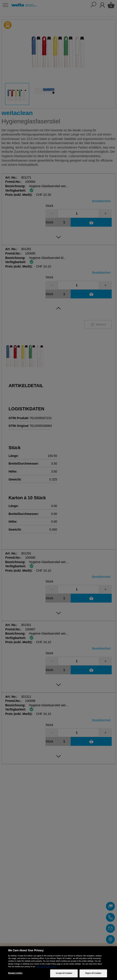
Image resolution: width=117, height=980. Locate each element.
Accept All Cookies (64, 973)
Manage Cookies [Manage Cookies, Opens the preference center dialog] (15, 973)
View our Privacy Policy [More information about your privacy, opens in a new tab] (46, 967)
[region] (58, 963)
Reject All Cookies (93, 973)
